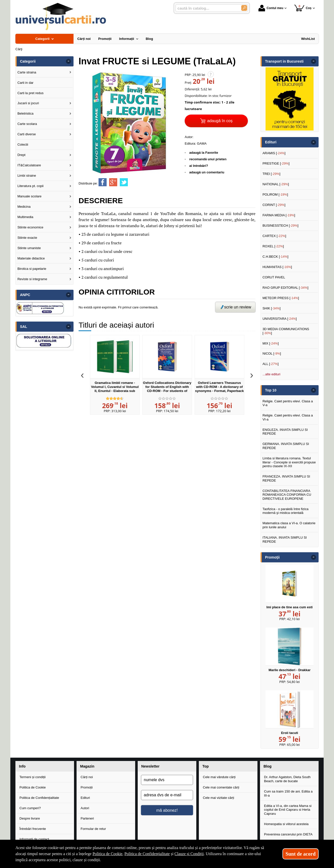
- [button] (68, 61)
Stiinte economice (30, 227)
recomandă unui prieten (208, 159)
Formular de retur (93, 829)
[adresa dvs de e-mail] (167, 795)
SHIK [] (272, 308)
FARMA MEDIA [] (279, 215)
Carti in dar (26, 83)
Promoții (87, 787)
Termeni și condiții (32, 777)
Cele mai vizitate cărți (219, 798)
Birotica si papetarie (32, 269)
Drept (21, 155)
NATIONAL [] (276, 184)
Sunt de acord (301, 854)
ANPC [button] (25, 295)
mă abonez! (167, 810)
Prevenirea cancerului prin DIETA (288, 834)
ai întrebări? (199, 166)
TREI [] (271, 174)
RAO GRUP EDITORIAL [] (285, 288)
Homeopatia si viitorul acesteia (286, 824)
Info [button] (22, 766)
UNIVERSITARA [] (280, 319)
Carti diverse (27, 134)
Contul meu (271, 8)
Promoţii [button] (272, 557)
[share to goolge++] (113, 182)
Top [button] (206, 766)
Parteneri (87, 818)
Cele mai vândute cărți (219, 777)
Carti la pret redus (30, 93)
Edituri (85, 798)
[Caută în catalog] (244, 8)
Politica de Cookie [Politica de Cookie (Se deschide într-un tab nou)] (107, 854)
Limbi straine (27, 176)
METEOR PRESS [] (281, 298)
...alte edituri (271, 374)
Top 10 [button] (271, 390)
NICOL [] (272, 353)
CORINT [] (274, 205)
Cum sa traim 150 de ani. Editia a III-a (288, 793)
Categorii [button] (28, 61)
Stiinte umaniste (29, 248)
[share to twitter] (124, 182)
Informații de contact (34, 839)
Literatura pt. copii (30, 186)
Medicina (24, 207)
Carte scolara (27, 124)
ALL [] (271, 364)
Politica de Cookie (33, 787)
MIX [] (271, 343)
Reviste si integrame (32, 279)
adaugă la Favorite (204, 153)
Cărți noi (87, 777)
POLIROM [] (275, 194)
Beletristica (26, 113)
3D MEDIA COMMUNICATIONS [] (286, 331)
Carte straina (27, 72)
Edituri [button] (271, 142)
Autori (85, 808)
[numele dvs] (167, 780)
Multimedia (25, 217)
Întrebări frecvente (33, 829)
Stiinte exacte (27, 238)
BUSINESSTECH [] (280, 226)
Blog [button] (268, 766)
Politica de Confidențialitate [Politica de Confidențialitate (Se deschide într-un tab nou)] (147, 854)
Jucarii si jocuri (28, 103)
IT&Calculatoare (29, 165)
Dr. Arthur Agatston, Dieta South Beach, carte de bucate (287, 779)
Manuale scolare (29, 196)
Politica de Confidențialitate (39, 798)
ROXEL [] (273, 246)
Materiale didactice (31, 258)
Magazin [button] (87, 766)
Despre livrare (30, 818)
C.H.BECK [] (276, 257)
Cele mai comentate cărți (221, 787)
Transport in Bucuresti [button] (284, 61)
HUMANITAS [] (277, 267)
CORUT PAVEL (274, 277)
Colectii (23, 144)
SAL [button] (24, 327)
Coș (303, 8)
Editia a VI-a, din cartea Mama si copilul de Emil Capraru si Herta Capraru (288, 810)
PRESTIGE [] (276, 163)
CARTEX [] (274, 236)
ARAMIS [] (274, 153)
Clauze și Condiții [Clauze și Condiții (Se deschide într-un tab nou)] (189, 854)
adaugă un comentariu (207, 172)
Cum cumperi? (30, 808)
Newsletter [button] (150, 766)
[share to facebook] (103, 182)
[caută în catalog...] (206, 8)
